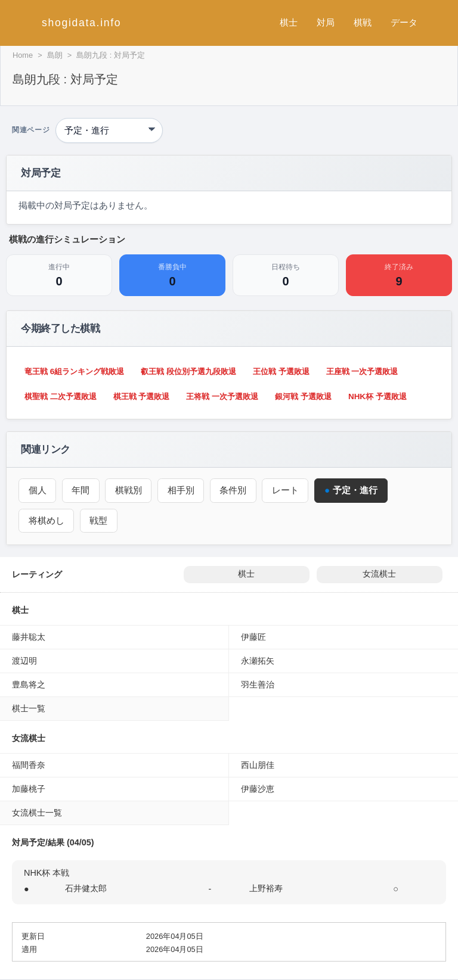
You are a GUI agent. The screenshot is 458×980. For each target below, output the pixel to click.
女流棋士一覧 (37, 813)
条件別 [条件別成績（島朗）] (235, 490)
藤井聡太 (29, 637)
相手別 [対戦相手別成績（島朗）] (183, 490)
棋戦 (363, 22)
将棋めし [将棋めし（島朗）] (47, 520)
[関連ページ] (109, 130)
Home (23, 55)
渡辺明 (24, 661)
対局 (326, 22)
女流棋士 (379, 574)
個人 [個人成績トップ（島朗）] (38, 490)
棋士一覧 (29, 708)
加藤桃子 (29, 789)
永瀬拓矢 (258, 661)
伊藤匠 (253, 637)
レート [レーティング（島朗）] (288, 490)
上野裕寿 (266, 888)
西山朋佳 (258, 765)
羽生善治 (258, 685)
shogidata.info (81, 23)
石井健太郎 (86, 888)
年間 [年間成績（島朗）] (82, 490)
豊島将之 (29, 685)
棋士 (289, 22)
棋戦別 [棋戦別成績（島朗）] (130, 490)
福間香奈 (29, 765)
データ (404, 22)
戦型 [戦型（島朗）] (100, 520)
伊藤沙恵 (258, 789)
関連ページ (31, 130)
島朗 (55, 55)
